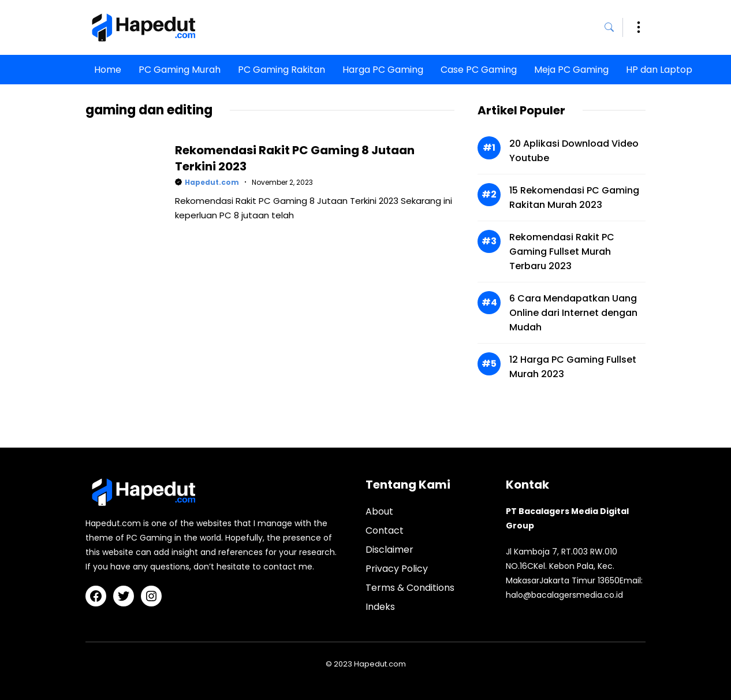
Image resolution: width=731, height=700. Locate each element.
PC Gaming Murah (180, 70)
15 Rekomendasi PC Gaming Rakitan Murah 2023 (574, 198)
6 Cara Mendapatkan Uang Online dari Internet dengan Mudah (573, 313)
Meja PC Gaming (571, 70)
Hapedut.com (212, 182)
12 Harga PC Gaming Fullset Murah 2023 (573, 367)
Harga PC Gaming (383, 70)
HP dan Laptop (659, 70)
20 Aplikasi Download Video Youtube (574, 151)
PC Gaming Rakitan (281, 70)
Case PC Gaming (479, 70)
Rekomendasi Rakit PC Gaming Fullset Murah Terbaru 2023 (562, 252)
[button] (614, 27)
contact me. (289, 567)
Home (108, 70)
